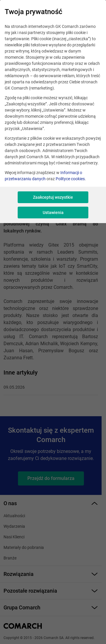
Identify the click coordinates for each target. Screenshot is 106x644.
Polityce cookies (70, 179)
